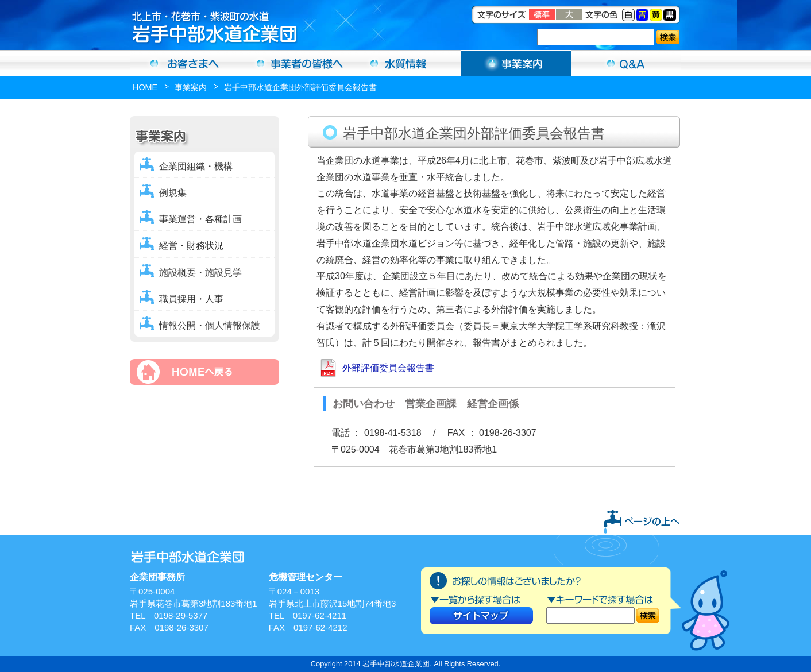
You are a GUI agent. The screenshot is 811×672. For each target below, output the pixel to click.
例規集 (173, 193)
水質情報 (405, 63)
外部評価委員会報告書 (388, 368)
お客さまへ (185, 63)
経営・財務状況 (191, 246)
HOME (145, 87)
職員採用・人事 (191, 299)
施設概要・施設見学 (200, 273)
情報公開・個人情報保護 (210, 325)
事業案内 (516, 63)
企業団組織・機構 (196, 166)
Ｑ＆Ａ (626, 63)
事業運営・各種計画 (200, 219)
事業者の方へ (295, 63)
